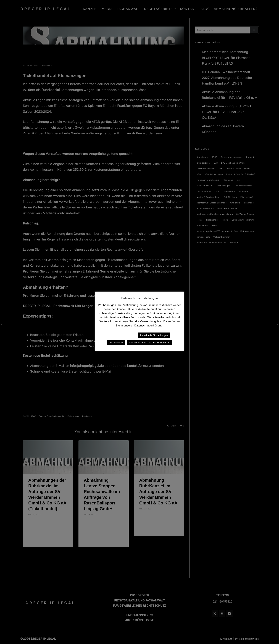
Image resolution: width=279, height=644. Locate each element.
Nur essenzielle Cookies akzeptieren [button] (149, 342)
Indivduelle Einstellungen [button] (154, 335)
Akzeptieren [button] (116, 342)
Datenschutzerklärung (120, 335)
